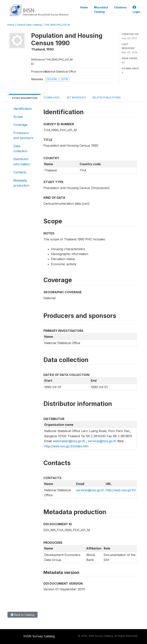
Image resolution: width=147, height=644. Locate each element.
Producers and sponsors (23, 135)
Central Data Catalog (29, 25)
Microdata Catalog (101, 10)
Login (136, 10)
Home (84, 7)
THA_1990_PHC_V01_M (57, 25)
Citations (120, 7)
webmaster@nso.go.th (69, 441)
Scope (18, 117)
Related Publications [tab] (107, 97)
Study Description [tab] (25, 98)
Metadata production (21, 183)
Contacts (20, 172)
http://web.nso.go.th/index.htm (66, 446)
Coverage (20, 125)
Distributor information (22, 162)
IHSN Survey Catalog (39, 636)
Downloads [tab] (52, 97)
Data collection (20, 149)
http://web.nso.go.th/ (121, 490)
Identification (23, 109)
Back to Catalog (22, 615)
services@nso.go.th (102, 441)
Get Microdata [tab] (76, 97)
